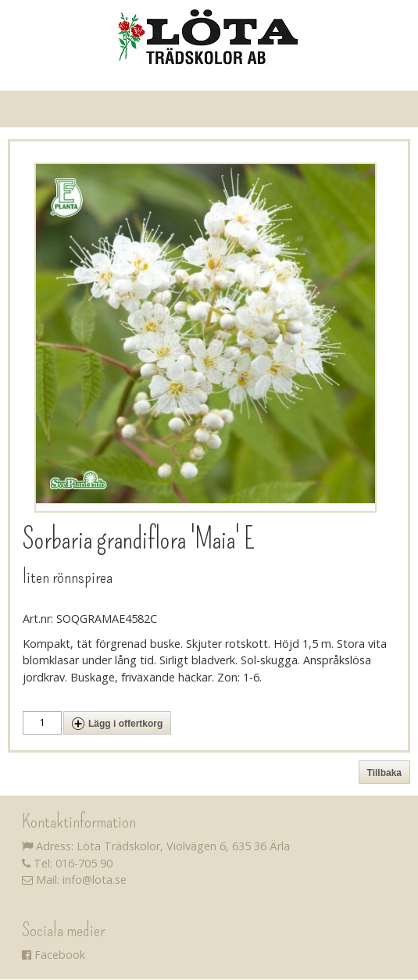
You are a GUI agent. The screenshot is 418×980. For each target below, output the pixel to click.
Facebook (54, 955)
